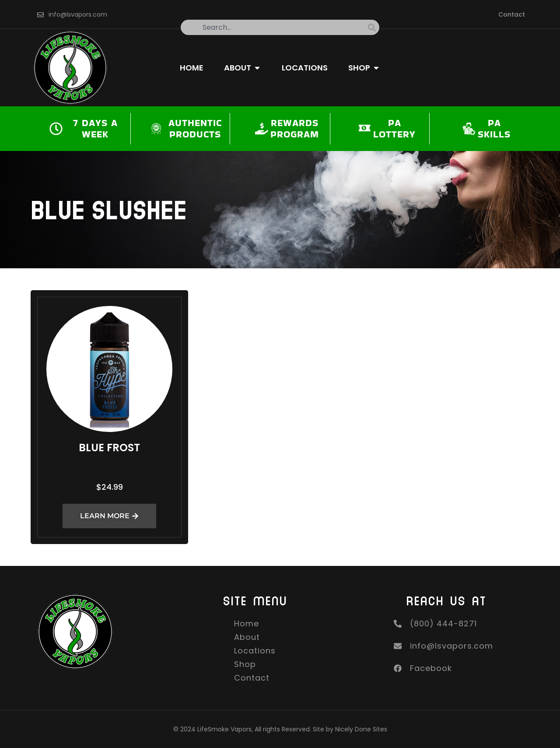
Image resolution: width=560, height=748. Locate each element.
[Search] (374, 27)
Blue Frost (109, 448)
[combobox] (274, 27)
